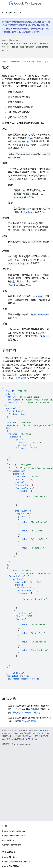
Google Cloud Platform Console (16, 862)
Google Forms (12, 12)
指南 (46, 62)
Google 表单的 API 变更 (29, 32)
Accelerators (8, 840)
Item (33, 223)
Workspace (28, 3)
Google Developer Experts (14, 836)
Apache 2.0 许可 (43, 733)
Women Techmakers (12, 845)
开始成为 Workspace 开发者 (26, 713)
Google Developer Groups (13, 831)
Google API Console (11, 857)
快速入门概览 (28, 721)
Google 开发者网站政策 (38, 736)
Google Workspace (18, 62)
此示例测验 (21, 378)
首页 (4, 62)
